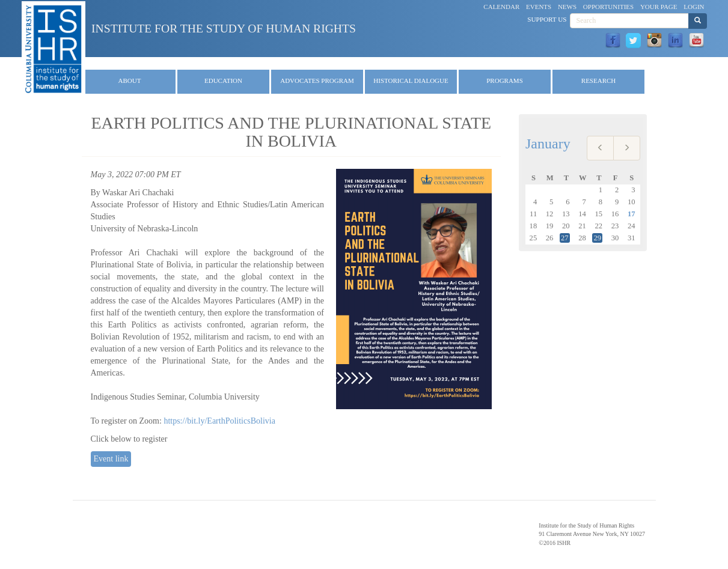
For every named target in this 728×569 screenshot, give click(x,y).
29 (597, 238)
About (130, 81)
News (567, 7)
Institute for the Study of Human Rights (224, 29)
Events (539, 7)
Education (223, 81)
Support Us (547, 19)
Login (694, 7)
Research (598, 81)
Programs (505, 81)
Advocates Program (317, 81)
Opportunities (608, 7)
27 (565, 238)
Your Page (659, 7)
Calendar (501, 7)
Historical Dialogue (411, 81)
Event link (111, 459)
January (548, 144)
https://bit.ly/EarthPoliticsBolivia (219, 421)
